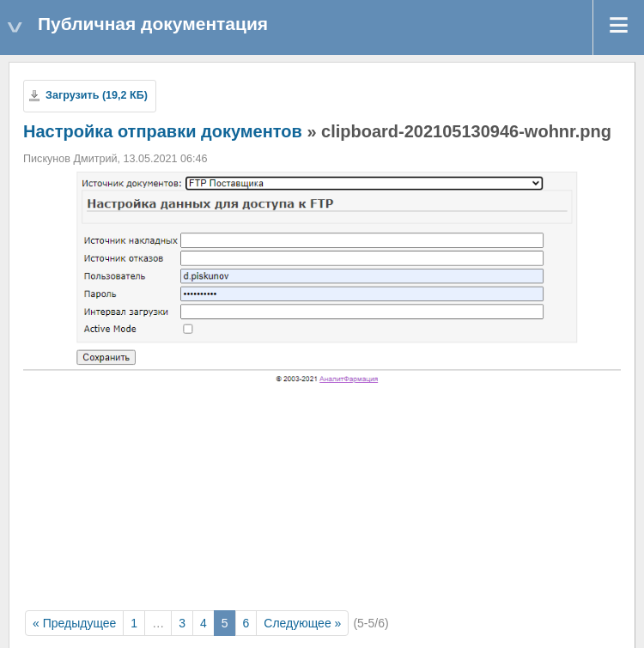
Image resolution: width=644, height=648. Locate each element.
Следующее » (302, 623)
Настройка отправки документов (163, 131)
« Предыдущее (74, 623)
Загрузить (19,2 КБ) (97, 95)
